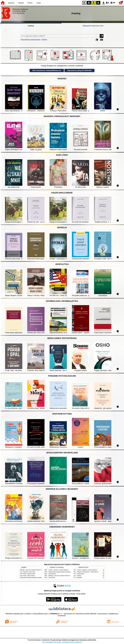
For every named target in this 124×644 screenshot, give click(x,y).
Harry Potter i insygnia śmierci (28, 574)
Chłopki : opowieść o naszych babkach (58, 570)
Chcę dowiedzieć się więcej (52, 642)
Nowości (11, 3)
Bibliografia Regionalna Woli (93, 26)
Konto (39, 3)
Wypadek (79, 578)
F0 (103, 3)
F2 (113, 3)
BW (89, 3)
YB (93, 3)
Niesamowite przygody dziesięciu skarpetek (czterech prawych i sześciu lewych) (41, 578)
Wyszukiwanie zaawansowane (31, 39)
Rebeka (79, 576)
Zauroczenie (52, 578)
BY (98, 3)
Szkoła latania (52, 574)
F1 (107, 3)
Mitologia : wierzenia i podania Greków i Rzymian (33, 570)
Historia (21, 3)
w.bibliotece (55, 614)
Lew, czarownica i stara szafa (28, 572)
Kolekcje (44, 39)
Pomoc (30, 3)
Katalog (31, 26)
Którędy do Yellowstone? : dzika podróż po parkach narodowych (94, 572)
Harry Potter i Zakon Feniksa (27, 576)
